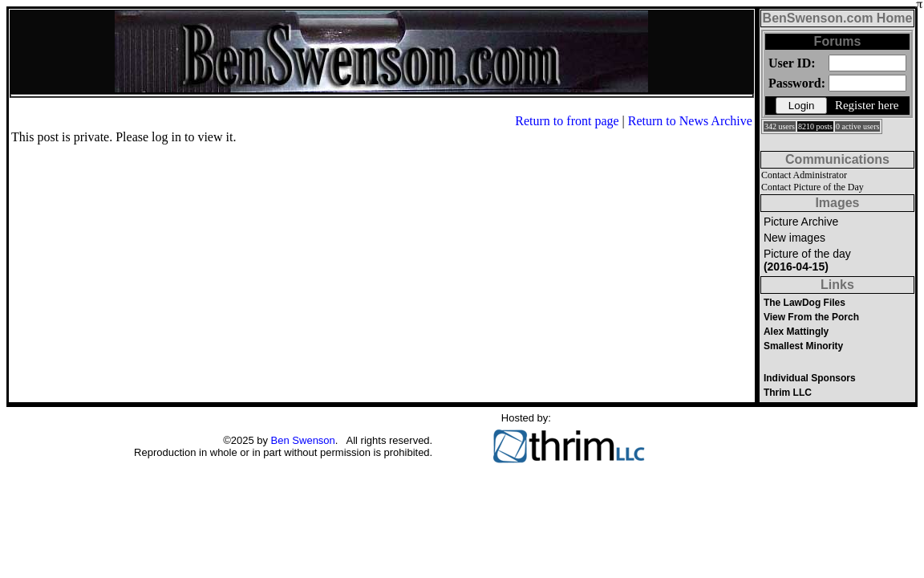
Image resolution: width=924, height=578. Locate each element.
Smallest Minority (803, 346)
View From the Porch (811, 317)
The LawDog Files (804, 303)
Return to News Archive (690, 121)
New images (794, 238)
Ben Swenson (303, 440)
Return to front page (567, 121)
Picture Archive (801, 222)
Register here (867, 105)
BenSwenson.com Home (838, 18)
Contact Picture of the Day (813, 187)
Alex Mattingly (796, 332)
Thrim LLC (788, 393)
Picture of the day (807, 260)
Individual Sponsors (810, 378)
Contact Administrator (804, 175)
